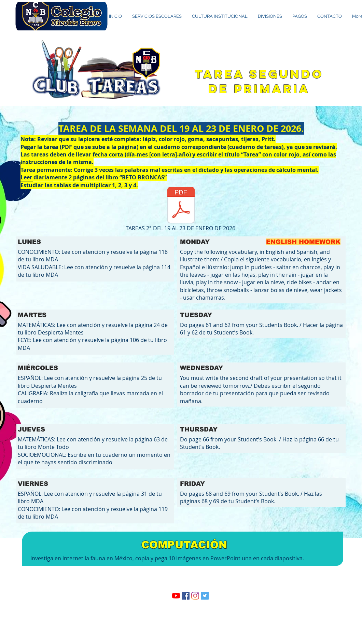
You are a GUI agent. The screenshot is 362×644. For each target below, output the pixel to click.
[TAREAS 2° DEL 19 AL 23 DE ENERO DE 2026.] (181, 210)
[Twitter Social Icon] (205, 596)
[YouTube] (176, 596)
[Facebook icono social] (186, 596)
